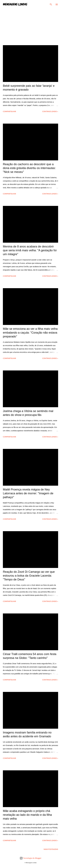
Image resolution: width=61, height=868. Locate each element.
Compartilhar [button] (9, 111)
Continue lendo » (50, 111)
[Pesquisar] (51, 4)
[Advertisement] (30, 25)
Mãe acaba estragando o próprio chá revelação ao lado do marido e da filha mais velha (27, 815)
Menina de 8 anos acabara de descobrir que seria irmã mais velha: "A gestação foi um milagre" (30, 250)
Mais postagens (51, 849)
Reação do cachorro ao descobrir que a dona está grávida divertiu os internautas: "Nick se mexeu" (29, 168)
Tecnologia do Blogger (31, 858)
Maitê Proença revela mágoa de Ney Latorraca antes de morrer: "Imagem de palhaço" (28, 493)
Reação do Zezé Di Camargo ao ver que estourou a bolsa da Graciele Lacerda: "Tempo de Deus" (29, 576)
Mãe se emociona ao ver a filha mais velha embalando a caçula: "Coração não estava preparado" (30, 333)
